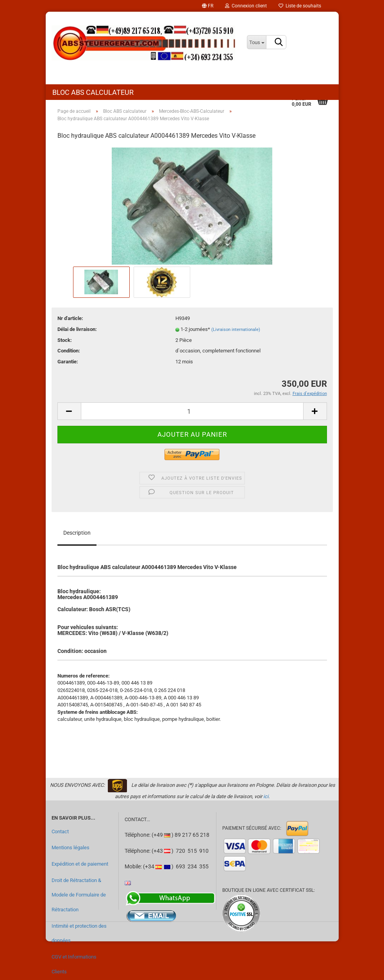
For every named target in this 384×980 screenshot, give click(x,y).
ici (266, 796)
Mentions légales (71, 847)
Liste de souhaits (300, 6)
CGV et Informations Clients (74, 964)
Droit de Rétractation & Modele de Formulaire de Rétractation (79, 895)
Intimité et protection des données (79, 933)
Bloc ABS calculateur (93, 92)
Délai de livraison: (77, 329)
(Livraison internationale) (236, 330)
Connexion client (246, 6)
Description (77, 533)
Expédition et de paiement (80, 864)
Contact (60, 831)
